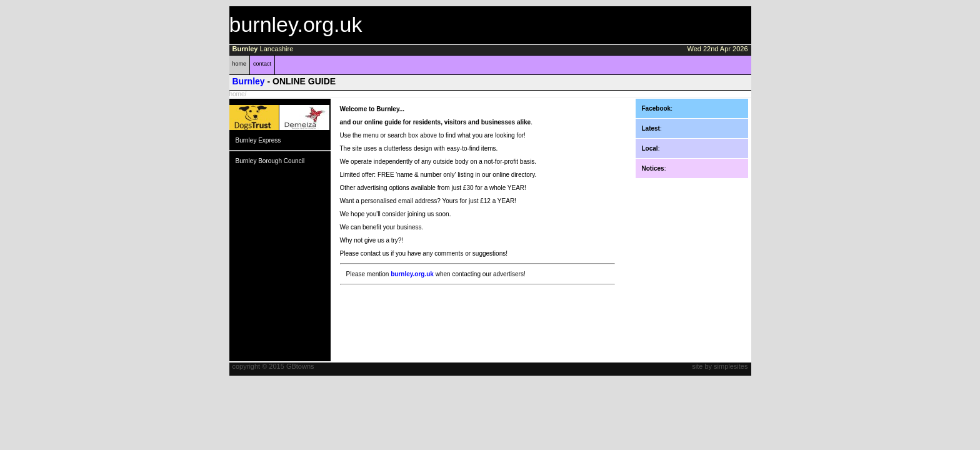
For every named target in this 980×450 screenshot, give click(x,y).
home (240, 64)
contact (262, 64)
